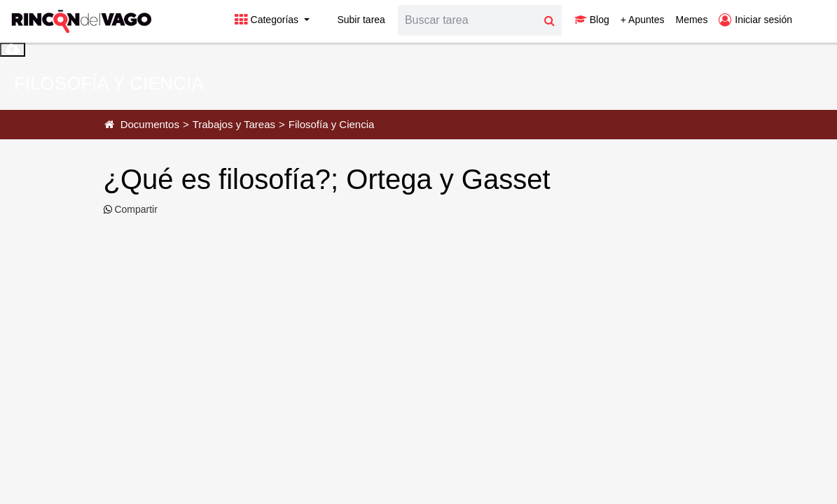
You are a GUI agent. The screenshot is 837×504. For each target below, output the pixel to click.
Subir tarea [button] (353, 20)
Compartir (135, 209)
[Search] (468, 20)
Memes (691, 20)
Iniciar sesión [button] (755, 20)
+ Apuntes (643, 20)
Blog (592, 20)
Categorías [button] (268, 20)
